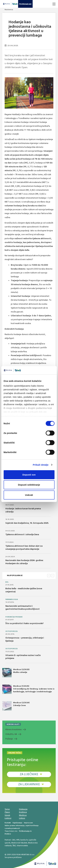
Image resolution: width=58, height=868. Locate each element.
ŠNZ (14, 846)
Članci (7, 812)
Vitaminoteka (22, 846)
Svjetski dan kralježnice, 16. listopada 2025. (27, 523)
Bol (7, 582)
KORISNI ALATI (13, 724)
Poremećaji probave (14, 617)
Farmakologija (12, 599)
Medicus (23, 815)
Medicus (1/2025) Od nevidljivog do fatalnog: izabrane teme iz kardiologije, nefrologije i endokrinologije (28, 689)
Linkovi (22, 818)
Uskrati (29, 495)
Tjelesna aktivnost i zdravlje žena (22, 534)
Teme (7, 809)
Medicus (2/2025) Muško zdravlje (16, 673)
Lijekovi (8, 818)
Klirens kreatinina (13, 729)
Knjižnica (23, 812)
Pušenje (9, 739)
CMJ (14, 840)
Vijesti (7, 815)
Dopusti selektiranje (29, 485)
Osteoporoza (11, 631)
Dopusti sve (29, 475)
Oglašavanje (17, 823)
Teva (7, 831)
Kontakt (8, 823)
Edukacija (23, 809)
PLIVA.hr (8, 834)
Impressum (28, 823)
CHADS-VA (11, 734)
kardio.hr (24, 840)
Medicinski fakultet (19, 843)
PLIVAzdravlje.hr (25, 831)
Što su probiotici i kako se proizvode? (25, 623)
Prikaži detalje (41, 465)
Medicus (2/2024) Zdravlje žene (16, 706)
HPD (18, 840)
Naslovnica (9, 10)
